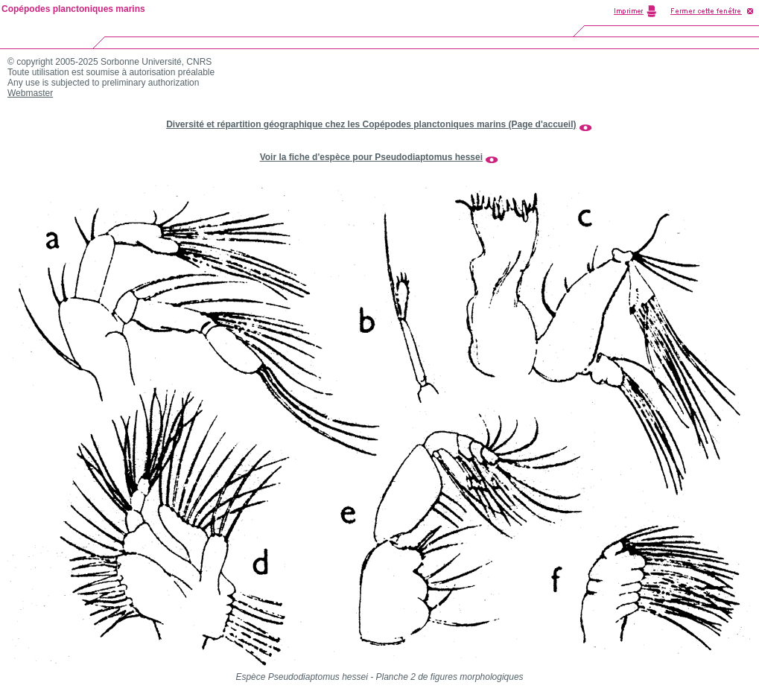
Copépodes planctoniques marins (73, 9)
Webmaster (30, 93)
